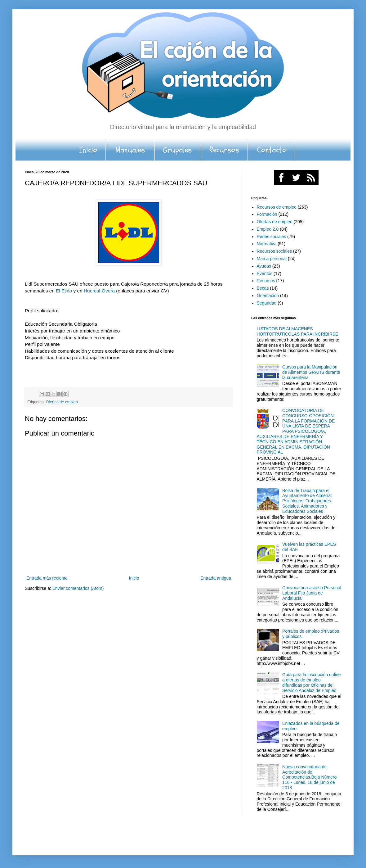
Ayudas (264, 266)
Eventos (265, 274)
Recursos (224, 150)
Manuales (130, 150)
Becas (263, 288)
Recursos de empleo (277, 207)
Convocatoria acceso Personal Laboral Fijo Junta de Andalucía (312, 593)
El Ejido (65, 291)
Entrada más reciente (47, 578)
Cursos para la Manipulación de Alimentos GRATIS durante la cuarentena (311, 372)
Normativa (267, 244)
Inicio (88, 150)
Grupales (177, 150)
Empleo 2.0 (268, 229)
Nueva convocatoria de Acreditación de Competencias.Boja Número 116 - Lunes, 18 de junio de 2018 (309, 777)
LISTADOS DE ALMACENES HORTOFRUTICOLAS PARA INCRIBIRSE (298, 331)
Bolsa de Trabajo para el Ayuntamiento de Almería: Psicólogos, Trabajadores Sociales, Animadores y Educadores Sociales (307, 501)
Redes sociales (272, 237)
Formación (267, 214)
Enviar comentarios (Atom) (78, 588)
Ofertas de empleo (62, 402)
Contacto (272, 150)
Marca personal (272, 259)
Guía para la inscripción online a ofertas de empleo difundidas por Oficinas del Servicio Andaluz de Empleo (311, 682)
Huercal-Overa (99, 291)
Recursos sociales (274, 251)
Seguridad (267, 303)
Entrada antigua (216, 578)
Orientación (268, 296)
